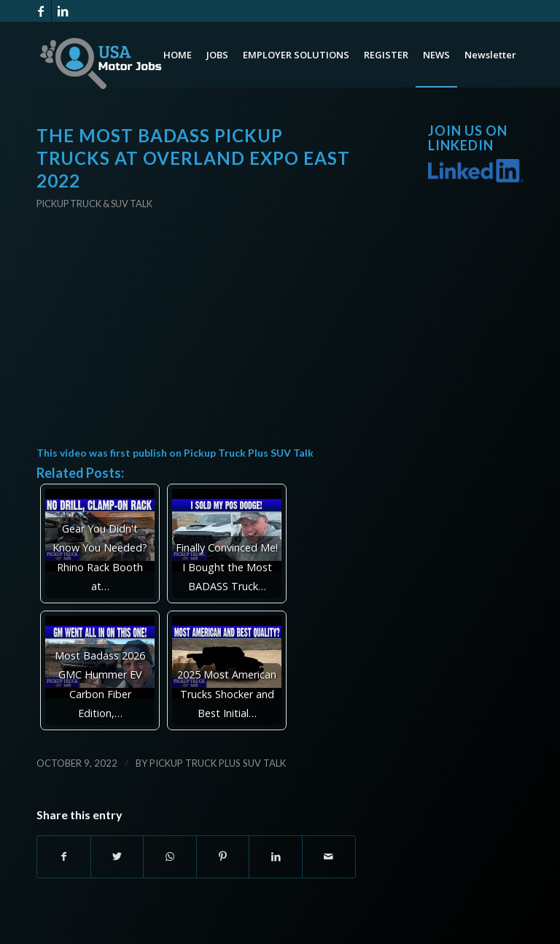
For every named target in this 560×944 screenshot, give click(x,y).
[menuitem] (178, 55)
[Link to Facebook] (40, 11)
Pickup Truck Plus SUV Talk (249, 453)
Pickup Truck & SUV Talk (94, 204)
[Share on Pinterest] (223, 856)
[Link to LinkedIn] (63, 11)
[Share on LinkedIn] (276, 856)
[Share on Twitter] (117, 856)
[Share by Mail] (329, 856)
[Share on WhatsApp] (170, 856)
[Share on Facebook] (64, 856)
